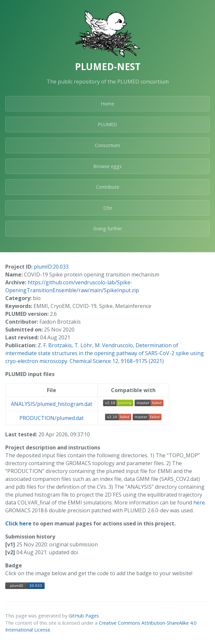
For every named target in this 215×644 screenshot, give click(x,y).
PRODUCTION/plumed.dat (52, 418)
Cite (108, 208)
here (199, 502)
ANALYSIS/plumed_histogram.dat (52, 404)
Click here (18, 523)
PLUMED (107, 124)
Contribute (107, 187)
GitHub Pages (84, 616)
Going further (108, 228)
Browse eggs (107, 166)
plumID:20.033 (51, 267)
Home (107, 104)
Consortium (107, 145)
